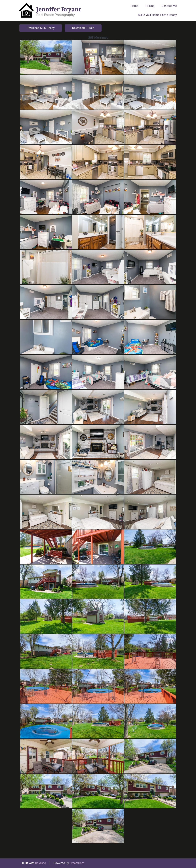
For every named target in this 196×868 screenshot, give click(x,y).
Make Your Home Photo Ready (157, 15)
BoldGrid (41, 863)
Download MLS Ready (41, 28)
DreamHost (77, 863)
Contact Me (169, 6)
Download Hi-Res (83, 28)
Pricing (150, 6)
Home (134, 6)
